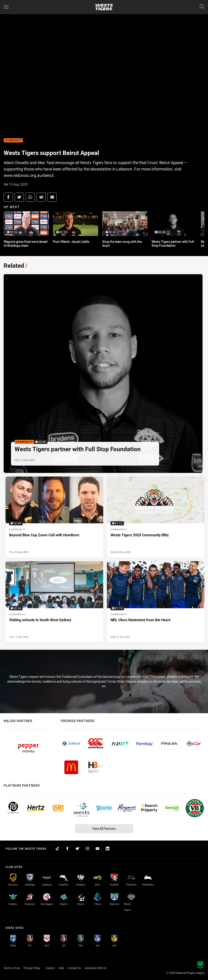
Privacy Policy (32, 968)
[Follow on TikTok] (57, 849)
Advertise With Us (96, 968)
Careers (50, 968)
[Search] (202, 7)
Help (61, 968)
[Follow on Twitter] (77, 849)
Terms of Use (12, 968)
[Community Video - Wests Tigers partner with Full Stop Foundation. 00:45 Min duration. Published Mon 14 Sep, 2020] (103, 373)
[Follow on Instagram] (87, 849)
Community (13, 140)
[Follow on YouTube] (97, 849)
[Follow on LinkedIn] (108, 849)
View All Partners (104, 829)
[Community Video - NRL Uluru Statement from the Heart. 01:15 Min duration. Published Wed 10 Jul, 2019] (156, 602)
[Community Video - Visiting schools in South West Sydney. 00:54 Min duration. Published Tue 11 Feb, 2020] (54, 602)
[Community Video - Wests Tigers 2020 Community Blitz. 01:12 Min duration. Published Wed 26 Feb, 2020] (156, 517)
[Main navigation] (6, 7)
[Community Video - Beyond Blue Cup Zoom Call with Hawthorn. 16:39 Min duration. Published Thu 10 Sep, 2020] (54, 517)
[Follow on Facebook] (67, 849)
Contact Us (74, 968)
